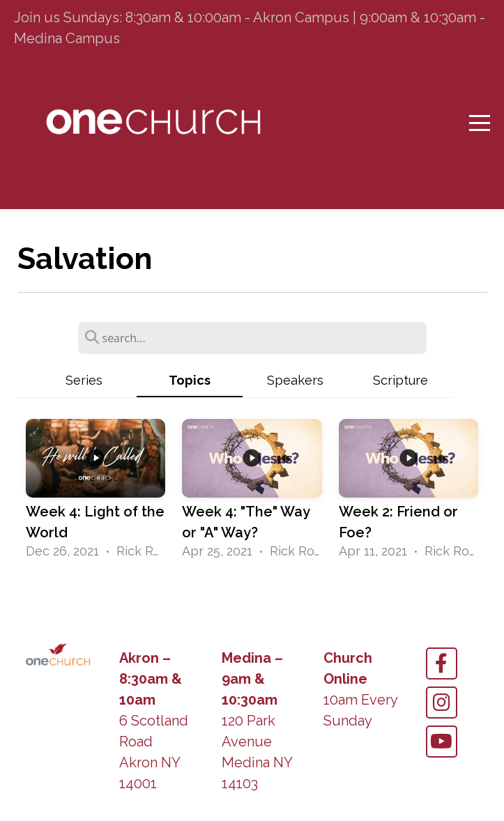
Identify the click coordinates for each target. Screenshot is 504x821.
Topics (190, 380)
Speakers (295, 380)
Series (84, 380)
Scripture (400, 380)
